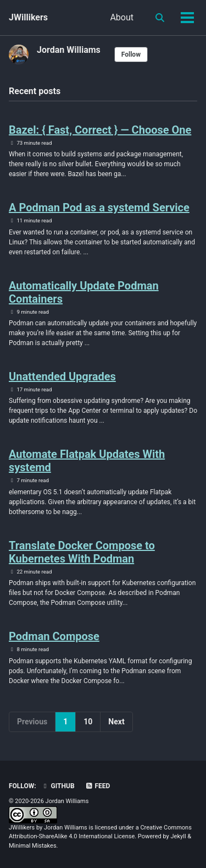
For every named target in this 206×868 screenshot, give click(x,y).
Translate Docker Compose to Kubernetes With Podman (82, 552)
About (122, 17)
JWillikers (28, 17)
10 (88, 722)
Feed (98, 786)
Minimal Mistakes (33, 846)
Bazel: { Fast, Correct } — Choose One (100, 130)
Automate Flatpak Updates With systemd (87, 461)
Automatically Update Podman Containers (84, 292)
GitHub (58, 786)
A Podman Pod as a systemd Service (99, 208)
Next (116, 722)
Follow (131, 54)
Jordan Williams (69, 50)
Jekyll (179, 836)
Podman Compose (54, 636)
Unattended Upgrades (62, 376)
